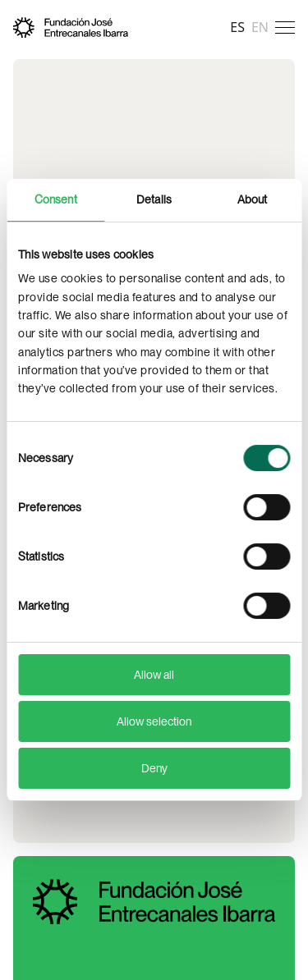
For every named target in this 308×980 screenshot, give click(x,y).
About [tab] (253, 199)
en (260, 27)
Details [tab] (154, 199)
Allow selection (154, 721)
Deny (154, 768)
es (237, 27)
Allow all (154, 675)
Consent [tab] (56, 199)
